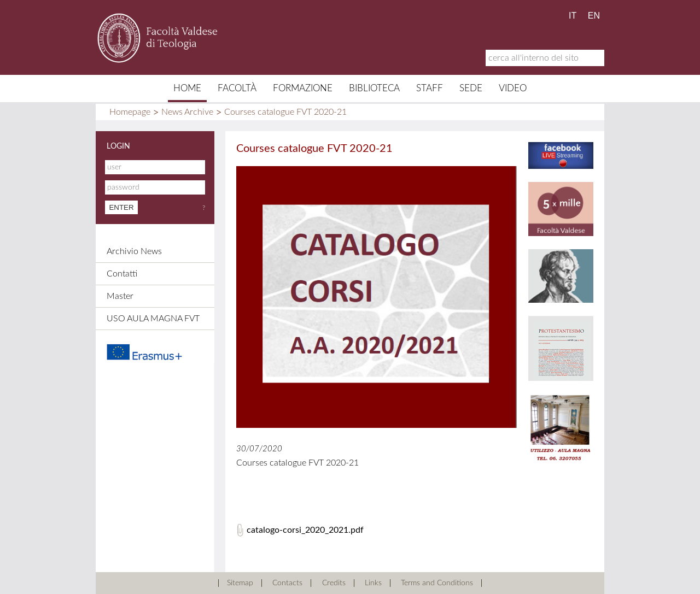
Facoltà (237, 88)
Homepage (130, 112)
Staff (430, 88)
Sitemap (240, 583)
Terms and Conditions (437, 583)
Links (373, 583)
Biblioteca (374, 88)
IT (573, 16)
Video (513, 88)
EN (594, 16)
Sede (471, 88)
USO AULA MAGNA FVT (153, 319)
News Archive (187, 112)
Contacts (287, 583)
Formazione (303, 88)
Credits (334, 583)
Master (120, 296)
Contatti (122, 274)
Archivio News (134, 251)
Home (187, 88)
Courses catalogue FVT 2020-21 (285, 112)
